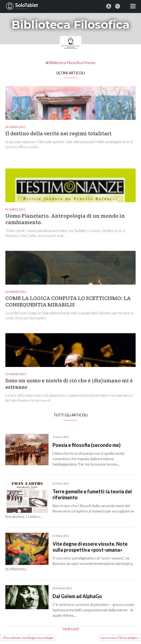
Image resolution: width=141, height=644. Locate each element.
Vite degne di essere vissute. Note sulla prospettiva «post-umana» (90, 547)
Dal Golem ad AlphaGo (77, 596)
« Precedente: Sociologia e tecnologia (28, 638)
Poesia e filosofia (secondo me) (87, 445)
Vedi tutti (71, 629)
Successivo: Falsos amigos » (120, 638)
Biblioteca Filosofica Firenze (72, 63)
